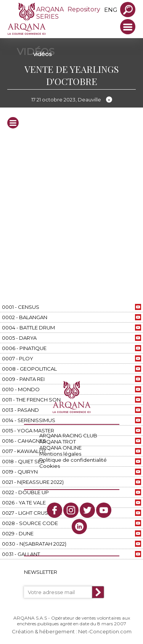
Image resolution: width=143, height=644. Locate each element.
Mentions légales (60, 454)
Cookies (50, 466)
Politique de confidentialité (73, 460)
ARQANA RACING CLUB (68, 435)
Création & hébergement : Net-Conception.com (72, 631)
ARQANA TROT (58, 442)
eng (111, 10)
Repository (84, 9)
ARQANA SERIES (50, 13)
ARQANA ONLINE (60, 448)
